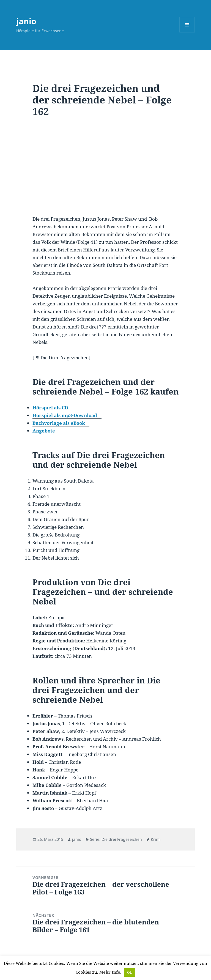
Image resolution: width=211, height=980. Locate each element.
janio (26, 21)
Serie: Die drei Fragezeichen (116, 839)
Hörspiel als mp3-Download (65, 415)
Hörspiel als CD (50, 408)
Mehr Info (110, 972)
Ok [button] (130, 972)
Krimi (156, 839)
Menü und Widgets (187, 32)
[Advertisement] (106, 170)
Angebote (44, 431)
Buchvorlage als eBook (59, 423)
